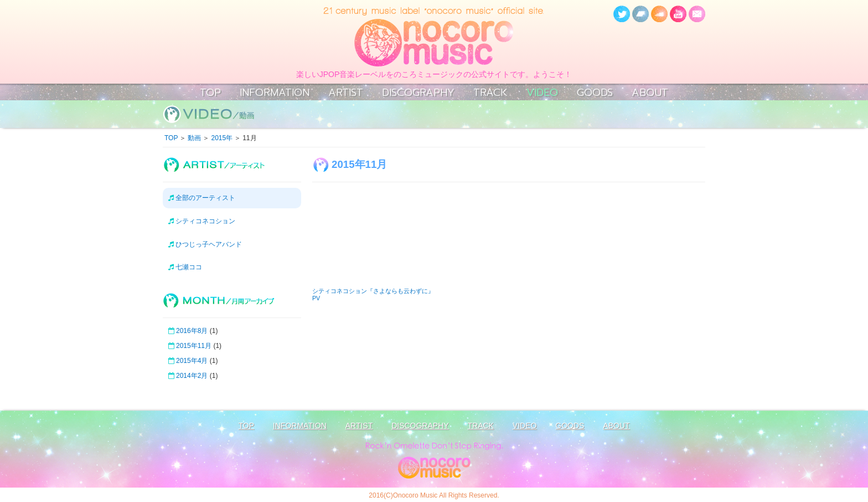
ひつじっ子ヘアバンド (205, 244)
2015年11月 (194, 346)
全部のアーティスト (202, 198)
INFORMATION (275, 93)
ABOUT (650, 93)
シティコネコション (202, 221)
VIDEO (542, 93)
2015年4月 (192, 361)
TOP (210, 93)
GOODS (595, 93)
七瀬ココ (185, 267)
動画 (194, 138)
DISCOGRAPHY (418, 93)
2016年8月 (192, 331)
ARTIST (346, 93)
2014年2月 (192, 376)
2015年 (222, 138)
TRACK (490, 93)
